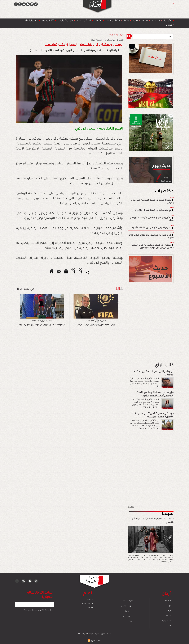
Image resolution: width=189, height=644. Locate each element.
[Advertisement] (91, 322)
